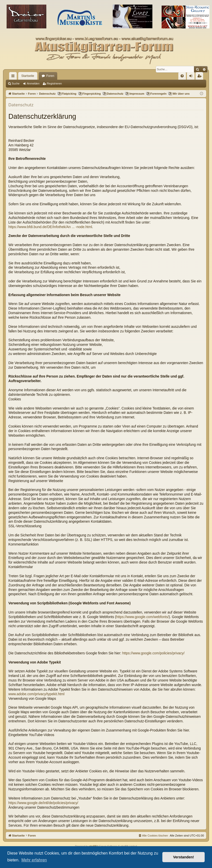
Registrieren (54, 83)
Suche (16, 83)
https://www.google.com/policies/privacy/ (153, 653)
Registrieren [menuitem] (200, 77)
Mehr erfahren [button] (34, 860)
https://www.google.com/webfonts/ (142, 617)
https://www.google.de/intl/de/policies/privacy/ (43, 803)
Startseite (28, 76)
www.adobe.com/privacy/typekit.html (36, 694)
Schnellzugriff (14, 77)
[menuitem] (182, 76)
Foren (50, 76)
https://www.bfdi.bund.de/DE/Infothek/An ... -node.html (50, 227)
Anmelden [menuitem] (192, 77)
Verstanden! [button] (184, 857)
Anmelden (33, 83)
